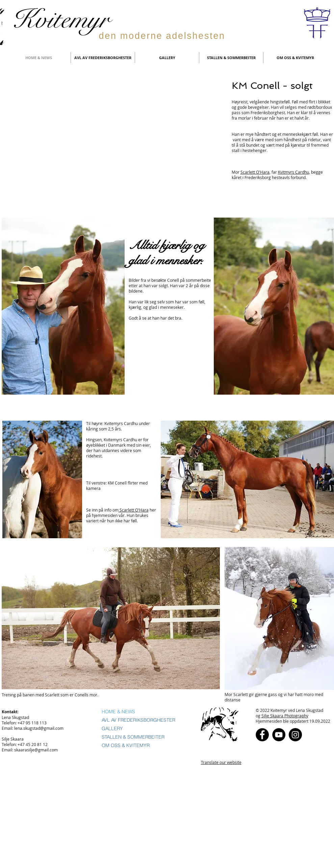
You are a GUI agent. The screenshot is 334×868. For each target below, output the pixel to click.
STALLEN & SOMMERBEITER (133, 737)
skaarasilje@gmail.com (36, 750)
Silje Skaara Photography (285, 716)
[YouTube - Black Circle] (279, 735)
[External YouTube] (116, 146)
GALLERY (112, 728)
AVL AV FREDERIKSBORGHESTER (138, 720)
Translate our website (221, 762)
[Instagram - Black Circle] (295, 735)
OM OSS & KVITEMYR (126, 745)
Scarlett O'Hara (255, 172)
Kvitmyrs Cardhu (293, 172)
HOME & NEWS (118, 712)
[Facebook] (262, 735)
